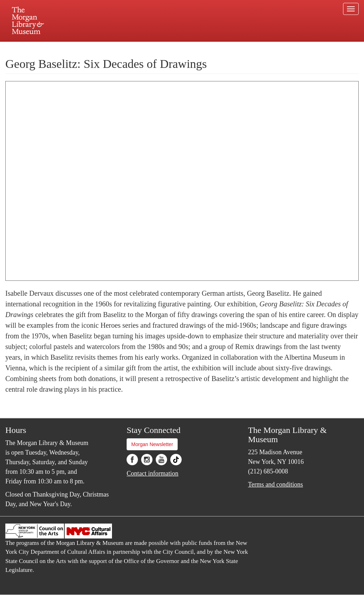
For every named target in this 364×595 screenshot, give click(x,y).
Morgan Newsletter (152, 444)
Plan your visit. (97, 48)
